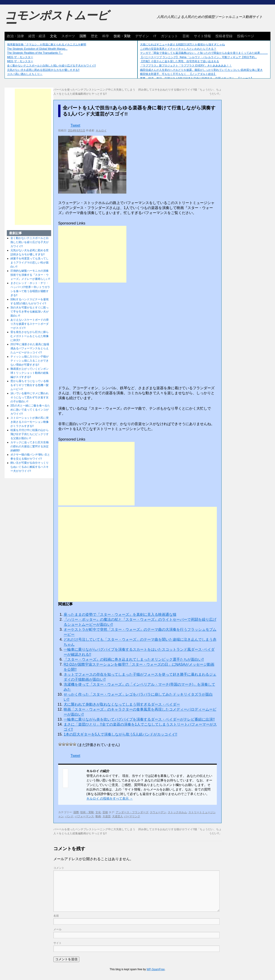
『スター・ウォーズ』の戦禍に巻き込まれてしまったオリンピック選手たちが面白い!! (134, 659)
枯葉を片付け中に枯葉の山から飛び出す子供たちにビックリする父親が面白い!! (30, 434)
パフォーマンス (84, 816)
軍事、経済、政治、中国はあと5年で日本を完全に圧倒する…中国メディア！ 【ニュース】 (197, 78)
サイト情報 (202, 36)
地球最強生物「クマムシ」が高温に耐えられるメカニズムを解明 (47, 44)
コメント (59, 868)
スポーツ (68, 36)
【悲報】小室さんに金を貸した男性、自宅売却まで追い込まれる (180, 61)
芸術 (186, 36)
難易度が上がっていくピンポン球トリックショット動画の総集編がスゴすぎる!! (30, 373)
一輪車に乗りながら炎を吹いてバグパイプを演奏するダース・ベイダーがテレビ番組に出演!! (139, 719)
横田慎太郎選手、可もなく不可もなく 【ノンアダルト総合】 (178, 74)
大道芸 (107, 816)
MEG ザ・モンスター (20, 57)
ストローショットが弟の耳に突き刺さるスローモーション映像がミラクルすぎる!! (30, 422)
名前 (56, 916)
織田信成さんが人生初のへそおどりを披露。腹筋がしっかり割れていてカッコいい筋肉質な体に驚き (201, 70)
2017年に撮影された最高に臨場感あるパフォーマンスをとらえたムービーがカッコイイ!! (30, 348)
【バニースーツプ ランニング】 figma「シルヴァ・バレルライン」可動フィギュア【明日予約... (198, 57)
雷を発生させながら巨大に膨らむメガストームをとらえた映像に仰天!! (30, 336)
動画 (98, 816)
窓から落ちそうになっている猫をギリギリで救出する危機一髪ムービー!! (30, 385)
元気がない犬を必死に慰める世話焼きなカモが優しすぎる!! (43, 70)
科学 (106, 36)
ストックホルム (177, 812)
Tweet (75, 125)
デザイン (142, 36)
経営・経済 (37, 36)
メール (57, 929)
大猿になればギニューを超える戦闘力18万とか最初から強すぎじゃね (182, 44)
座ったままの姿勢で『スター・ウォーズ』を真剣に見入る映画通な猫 (120, 614)
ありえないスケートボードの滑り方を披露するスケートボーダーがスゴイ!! (30, 324)
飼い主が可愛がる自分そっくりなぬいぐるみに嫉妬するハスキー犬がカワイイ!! (30, 467)
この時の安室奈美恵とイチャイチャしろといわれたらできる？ (178, 49)
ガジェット (169, 36)
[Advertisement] (92, 254)
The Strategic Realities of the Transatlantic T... (35, 53)
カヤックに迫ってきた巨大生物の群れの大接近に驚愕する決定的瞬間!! (30, 446)
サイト (57, 943)
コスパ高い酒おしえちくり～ (25, 74)
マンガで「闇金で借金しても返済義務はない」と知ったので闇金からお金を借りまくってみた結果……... (204, 53)
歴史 (94, 36)
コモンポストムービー (57, 20)
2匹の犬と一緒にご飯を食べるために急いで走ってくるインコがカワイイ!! (30, 410)
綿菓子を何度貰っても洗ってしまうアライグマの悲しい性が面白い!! (30, 263)
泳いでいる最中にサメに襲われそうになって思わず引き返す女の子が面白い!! (30, 397)
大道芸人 (117, 816)
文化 (53, 36)
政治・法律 (15, 36)
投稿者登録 (224, 36)
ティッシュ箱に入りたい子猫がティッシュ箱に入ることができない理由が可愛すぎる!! (30, 361)
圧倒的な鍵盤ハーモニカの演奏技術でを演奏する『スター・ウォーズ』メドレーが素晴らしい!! (30, 275)
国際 (83, 36)
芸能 (105, 812)
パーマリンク (132, 816)
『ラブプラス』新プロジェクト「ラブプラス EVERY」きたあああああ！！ (186, 66)
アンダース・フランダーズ (132, 812)
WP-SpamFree (156, 969)
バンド (69, 816)
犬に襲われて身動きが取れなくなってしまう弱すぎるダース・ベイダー (122, 704)
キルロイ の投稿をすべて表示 (110, 798)
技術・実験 (122, 36)
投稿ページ (246, 36)
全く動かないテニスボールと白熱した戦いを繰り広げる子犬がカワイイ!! (51, 66)
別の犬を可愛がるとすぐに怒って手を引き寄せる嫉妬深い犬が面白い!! (30, 312)
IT (155, 36)
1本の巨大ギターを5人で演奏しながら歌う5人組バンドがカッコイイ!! (120, 734)
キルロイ (101, 131)
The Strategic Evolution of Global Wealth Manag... (37, 49)
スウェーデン (158, 812)
